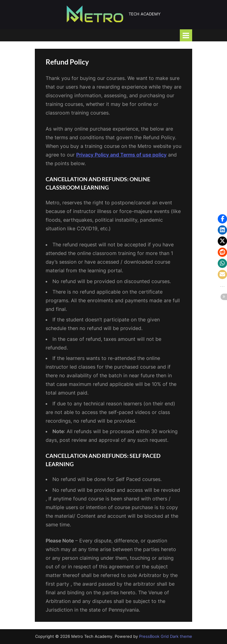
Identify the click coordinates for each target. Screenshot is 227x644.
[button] (222, 219)
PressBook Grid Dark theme (166, 636)
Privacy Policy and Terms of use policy (121, 155)
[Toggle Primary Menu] (186, 35)
